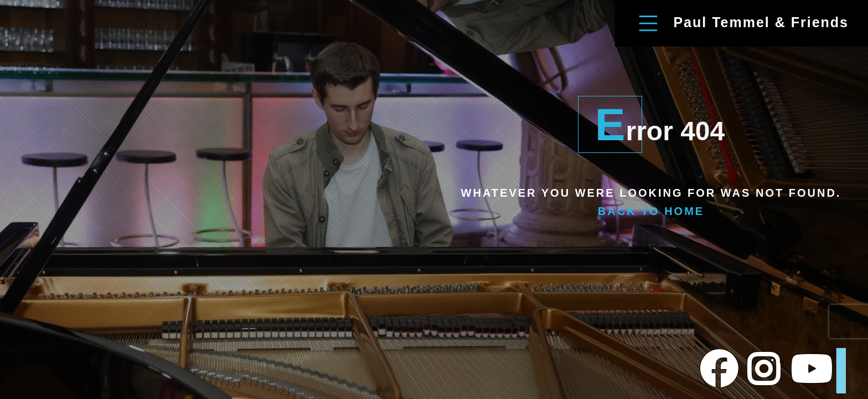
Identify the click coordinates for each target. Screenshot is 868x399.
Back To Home (651, 211)
